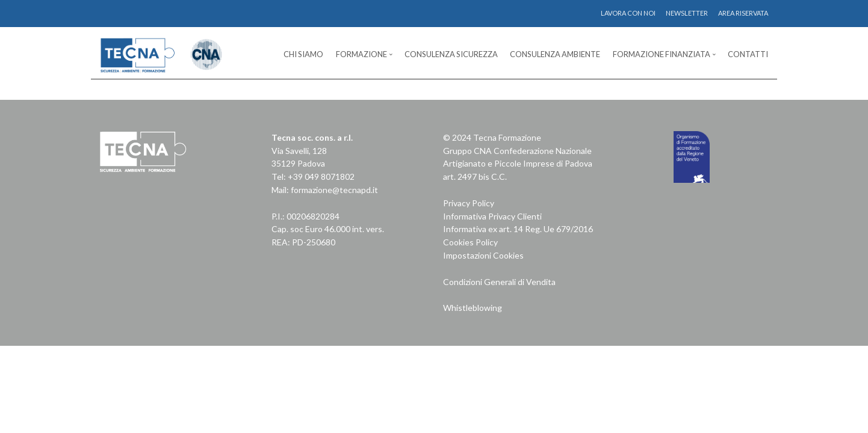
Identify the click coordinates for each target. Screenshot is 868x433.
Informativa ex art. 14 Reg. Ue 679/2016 (518, 229)
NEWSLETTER (687, 13)
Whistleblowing (473, 308)
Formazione (361, 54)
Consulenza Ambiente (555, 54)
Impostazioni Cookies (483, 255)
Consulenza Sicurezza (451, 54)
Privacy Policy (469, 203)
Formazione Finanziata (662, 54)
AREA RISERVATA (743, 13)
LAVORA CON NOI (628, 13)
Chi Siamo (303, 54)
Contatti (748, 54)
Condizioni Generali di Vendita (499, 282)
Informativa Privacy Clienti (492, 216)
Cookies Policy (470, 242)
